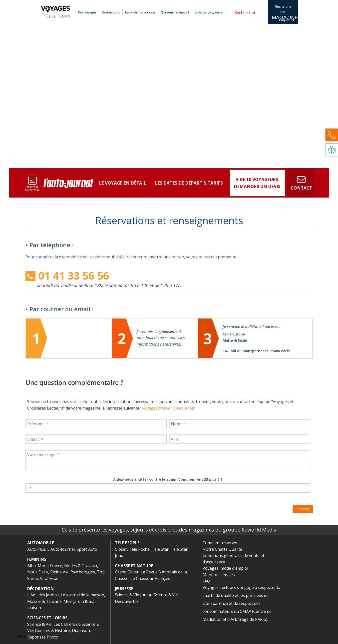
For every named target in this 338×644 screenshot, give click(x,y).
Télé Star (160, 549)
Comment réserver (220, 543)
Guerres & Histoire (52, 631)
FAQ (206, 581)
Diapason (81, 631)
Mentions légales (239, 3)
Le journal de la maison (82, 595)
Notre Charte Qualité (222, 549)
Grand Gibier (127, 572)
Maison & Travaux (44, 601)
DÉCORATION (40, 589)
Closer (121, 549)
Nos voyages (87, 12)
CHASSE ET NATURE (134, 566)
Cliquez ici (286, 20)
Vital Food (49, 578)
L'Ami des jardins (43, 595)
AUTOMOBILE (41, 543)
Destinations (111, 12)
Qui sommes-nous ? (175, 12)
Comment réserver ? (216, 3)
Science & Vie (39, 624)
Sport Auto (87, 549)
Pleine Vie (59, 572)
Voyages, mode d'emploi (225, 568)
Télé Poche (139, 549)
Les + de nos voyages (140, 12)
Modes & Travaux (81, 566)
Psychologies (83, 572)
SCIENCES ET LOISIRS (47, 618)
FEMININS (37, 559)
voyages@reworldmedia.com (169, 408)
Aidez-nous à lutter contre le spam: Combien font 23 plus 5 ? (168, 479)
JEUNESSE (124, 589)
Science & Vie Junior (133, 595)
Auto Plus (36, 549)
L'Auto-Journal (61, 549)
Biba (31, 566)
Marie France (50, 566)
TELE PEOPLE (127, 543)
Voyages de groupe (208, 12)
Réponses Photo (43, 637)
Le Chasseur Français (150, 578)
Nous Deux (38, 572)
